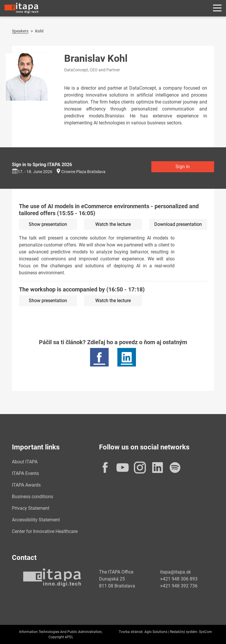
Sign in (183, 167)
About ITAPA (25, 462)
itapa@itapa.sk (175, 572)
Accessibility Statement (36, 520)
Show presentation (48, 224)
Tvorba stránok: (131, 632)
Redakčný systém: (184, 632)
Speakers (20, 31)
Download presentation (178, 224)
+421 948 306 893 (179, 579)
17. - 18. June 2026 (32, 172)
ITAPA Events (25, 473)
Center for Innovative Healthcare (45, 531)
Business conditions (33, 497)
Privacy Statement (31, 508)
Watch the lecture (113, 224)
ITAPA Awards (26, 485)
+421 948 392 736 (179, 586)
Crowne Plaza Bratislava (83, 172)
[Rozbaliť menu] (217, 8)
